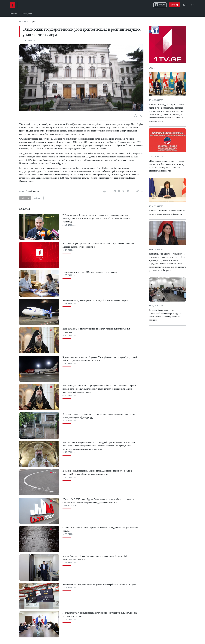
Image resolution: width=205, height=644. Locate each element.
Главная (22, 22)
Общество (25, 198)
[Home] (13, 5)
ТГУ (47, 198)
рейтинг (37, 198)
